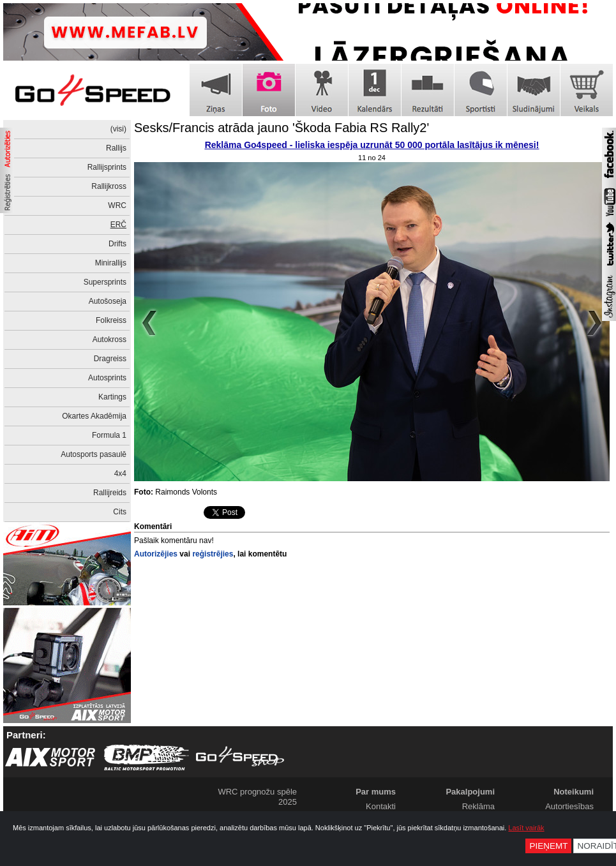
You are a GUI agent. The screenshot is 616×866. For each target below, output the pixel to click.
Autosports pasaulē (94, 454)
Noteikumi (574, 792)
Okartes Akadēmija (94, 416)
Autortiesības (569, 806)
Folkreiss (111, 320)
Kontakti (381, 806)
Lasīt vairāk (526, 828)
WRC (117, 205)
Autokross (109, 340)
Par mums (376, 792)
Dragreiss (110, 359)
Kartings (112, 397)
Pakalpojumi (470, 792)
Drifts (117, 244)
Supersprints (105, 282)
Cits (120, 512)
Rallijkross (109, 186)
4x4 (120, 474)
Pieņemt (548, 846)
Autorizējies (156, 554)
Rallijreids (110, 493)
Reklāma (478, 806)
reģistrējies (213, 554)
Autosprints (107, 378)
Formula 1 (109, 435)
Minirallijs (111, 263)
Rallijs (116, 148)
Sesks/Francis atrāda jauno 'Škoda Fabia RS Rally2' (282, 128)
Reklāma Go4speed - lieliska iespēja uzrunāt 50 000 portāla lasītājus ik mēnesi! (372, 145)
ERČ (118, 225)
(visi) (118, 129)
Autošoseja (108, 301)
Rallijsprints (107, 167)
